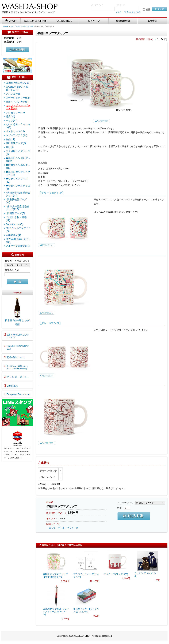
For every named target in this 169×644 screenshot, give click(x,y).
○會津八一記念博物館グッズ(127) (17, 208)
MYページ (94, 21)
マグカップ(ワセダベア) (116, 574)
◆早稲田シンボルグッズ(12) (18, 160)
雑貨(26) (10, 116)
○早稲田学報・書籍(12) (16, 219)
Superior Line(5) (14, 224)
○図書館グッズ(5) (15, 213)
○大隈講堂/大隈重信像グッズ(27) (18, 194)
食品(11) (10, 139)
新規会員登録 (123, 21)
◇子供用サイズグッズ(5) (18, 153)
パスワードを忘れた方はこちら (128, 12)
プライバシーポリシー (18, 377)
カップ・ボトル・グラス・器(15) (18, 107)
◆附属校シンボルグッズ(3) (18, 166)
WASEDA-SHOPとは (35, 21)
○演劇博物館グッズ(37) (16, 201)
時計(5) (10, 147)
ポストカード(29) (15, 131)
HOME (6, 26)
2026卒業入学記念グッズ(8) (18, 241)
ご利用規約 (12, 386)
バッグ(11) (12, 120)
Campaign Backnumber (18, 394)
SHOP (11, 21)
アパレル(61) (13, 94)
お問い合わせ (153, 21)
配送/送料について (16, 357)
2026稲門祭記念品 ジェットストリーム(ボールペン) (56, 612)
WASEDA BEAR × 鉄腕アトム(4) (17, 88)
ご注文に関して (65, 21)
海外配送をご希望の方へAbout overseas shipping (17, 367)
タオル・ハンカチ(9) (17, 102)
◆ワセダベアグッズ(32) (17, 180)
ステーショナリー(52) (18, 98)
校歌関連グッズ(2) (16, 143)
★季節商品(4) (13, 235)
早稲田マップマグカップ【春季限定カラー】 (55, 576)
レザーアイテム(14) (16, 135)
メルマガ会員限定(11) (18, 246)
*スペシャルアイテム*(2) (18, 230)
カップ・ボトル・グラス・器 (22, 26)
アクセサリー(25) (15, 112)
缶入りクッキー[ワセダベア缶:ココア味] (86, 610)
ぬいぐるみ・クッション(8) (18, 126)
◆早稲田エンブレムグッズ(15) (18, 173)
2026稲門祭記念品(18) (18, 83)
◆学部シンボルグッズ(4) (18, 187)
